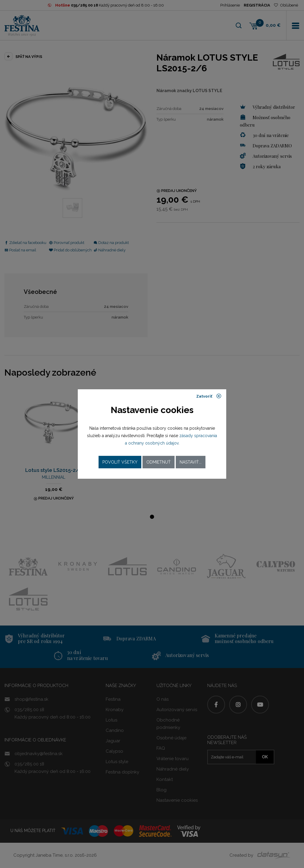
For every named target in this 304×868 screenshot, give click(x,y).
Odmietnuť (159, 462)
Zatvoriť (209, 396)
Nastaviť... (191, 462)
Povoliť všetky (120, 462)
